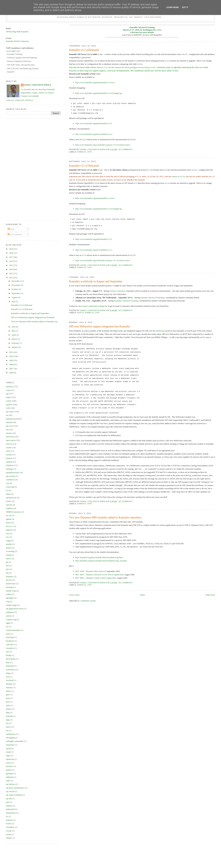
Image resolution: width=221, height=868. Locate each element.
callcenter (10, 644)
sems (8, 451)
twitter (9, 824)
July (13, 301)
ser (7, 415)
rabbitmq (10, 777)
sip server (10, 426)
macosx (9, 580)
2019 (11, 249)
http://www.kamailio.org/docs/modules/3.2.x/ (94, 134)
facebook (10, 680)
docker (9, 548)
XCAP (9, 515)
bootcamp (10, 637)
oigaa (8, 755)
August (15, 297)
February (15, 343)
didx (8, 662)
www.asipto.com (13, 51)
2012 (11, 278)
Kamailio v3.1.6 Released (84, 166)
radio (8, 781)
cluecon (9, 444)
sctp (8, 601)
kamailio (82, 152)
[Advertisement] (19, 169)
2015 (11, 265)
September (16, 293)
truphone (10, 508)
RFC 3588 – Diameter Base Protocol (90, 571)
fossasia (9, 687)
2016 (11, 261)
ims (7, 430)
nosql (8, 752)
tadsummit (10, 809)
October (15, 289)
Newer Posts (74, 595)
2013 (11, 273)
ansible (9, 544)
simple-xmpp (11, 605)
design (9, 655)
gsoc (8, 695)
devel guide (11, 659)
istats (8, 705)
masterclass (11, 584)
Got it (185, 7)
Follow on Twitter (46, 93)
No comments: (126, 150)
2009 (11, 360)
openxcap (10, 759)
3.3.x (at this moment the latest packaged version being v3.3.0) (130, 67)
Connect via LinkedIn (30, 96)
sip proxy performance (15, 788)
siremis (9, 433)
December (16, 281)
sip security (11, 476)
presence (10, 766)
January (15, 347)
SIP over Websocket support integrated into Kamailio (100, 326)
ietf (7, 566)
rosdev (9, 501)
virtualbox (10, 827)
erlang (8, 555)
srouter (9, 447)
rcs (7, 490)
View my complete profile (20, 100)
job (7, 573)
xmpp (8, 541)
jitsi (8, 569)
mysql (8, 748)
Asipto (35, 93)
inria (8, 698)
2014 (11, 269)
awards (9, 455)
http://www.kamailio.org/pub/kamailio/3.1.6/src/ (95, 198)
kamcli (9, 709)
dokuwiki (10, 666)
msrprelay (10, 745)
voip (90, 152)
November (16, 285)
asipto (81, 313)
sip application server (15, 609)
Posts (11, 229)
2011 (11, 352)
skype (8, 494)
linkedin (9, 716)
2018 (11, 253)
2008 (11, 364)
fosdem (9, 458)
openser (9, 404)
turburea (9, 820)
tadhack (9, 806)
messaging (10, 738)
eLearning (10, 551)
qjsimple (10, 773)
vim (8, 533)
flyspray (9, 684)
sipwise (9, 505)
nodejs (9, 594)
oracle (8, 763)
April (14, 335)
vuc (7, 537)
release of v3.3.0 (178, 176)
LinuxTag (10, 487)
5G (7, 627)
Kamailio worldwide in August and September (96, 281)
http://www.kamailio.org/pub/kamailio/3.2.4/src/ (95, 82)
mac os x (10, 526)
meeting (9, 587)
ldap (8, 712)
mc (7, 730)
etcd (8, 677)
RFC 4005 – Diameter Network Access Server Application (99, 575)
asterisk (9, 422)
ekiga (8, 673)
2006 (11, 373)
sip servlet (10, 791)
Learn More (173, 7)
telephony (10, 465)
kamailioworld (12, 419)
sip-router (10, 412)
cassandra (10, 648)
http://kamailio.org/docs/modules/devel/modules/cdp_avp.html (101, 561)
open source (11, 440)
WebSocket (160, 331)
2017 (11, 257)
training (9, 469)
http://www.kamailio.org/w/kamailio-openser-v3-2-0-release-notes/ (103, 145)
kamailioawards (12, 473)
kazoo (8, 523)
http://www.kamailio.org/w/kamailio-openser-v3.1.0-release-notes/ (103, 260)
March (14, 339)
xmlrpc (9, 838)
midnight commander (15, 741)
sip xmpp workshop (14, 795)
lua (7, 723)
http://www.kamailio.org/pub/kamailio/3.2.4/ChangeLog (99, 93)
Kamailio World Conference (18, 41)
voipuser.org (11, 619)
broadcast (10, 641)
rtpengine (10, 598)
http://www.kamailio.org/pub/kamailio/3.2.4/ (94, 123)
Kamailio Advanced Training (126, 301)
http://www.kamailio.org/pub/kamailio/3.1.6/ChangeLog (99, 209)
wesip (8, 834)
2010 (11, 356)
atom (8, 634)
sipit (8, 802)
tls (7, 816)
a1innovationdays (13, 630)
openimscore (11, 498)
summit (9, 462)
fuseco (9, 558)
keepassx (10, 576)
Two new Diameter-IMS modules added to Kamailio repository (105, 517)
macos (9, 727)
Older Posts (210, 595)
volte (8, 408)
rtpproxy (10, 530)
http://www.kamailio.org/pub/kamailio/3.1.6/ (94, 239)
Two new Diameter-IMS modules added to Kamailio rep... (35, 321)
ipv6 (8, 702)
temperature (11, 813)
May (14, 331)
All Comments (15, 234)
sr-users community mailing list (94, 306)
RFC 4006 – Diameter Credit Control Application (96, 578)
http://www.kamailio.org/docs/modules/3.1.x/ (94, 250)
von (8, 483)
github (9, 519)
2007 (11, 369)
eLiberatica (11, 670)
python (9, 770)
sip (7, 394)
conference (10, 480)
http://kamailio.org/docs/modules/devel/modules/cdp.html (99, 557)
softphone (10, 612)
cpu (7, 652)
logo (8, 720)
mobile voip (11, 591)
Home (142, 595)
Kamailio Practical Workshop (152, 298)
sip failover (11, 784)
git (7, 562)
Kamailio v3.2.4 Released (84, 50)
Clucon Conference (118, 291)
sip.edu (9, 798)
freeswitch (10, 437)
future (8, 691)
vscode (9, 831)
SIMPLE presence (13, 512)
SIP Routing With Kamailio (17, 32)
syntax (9, 616)
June (14, 327)
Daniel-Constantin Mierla (38, 85)
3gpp (8, 623)
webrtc (9, 401)
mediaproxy (11, 734)
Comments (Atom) (88, 601)
